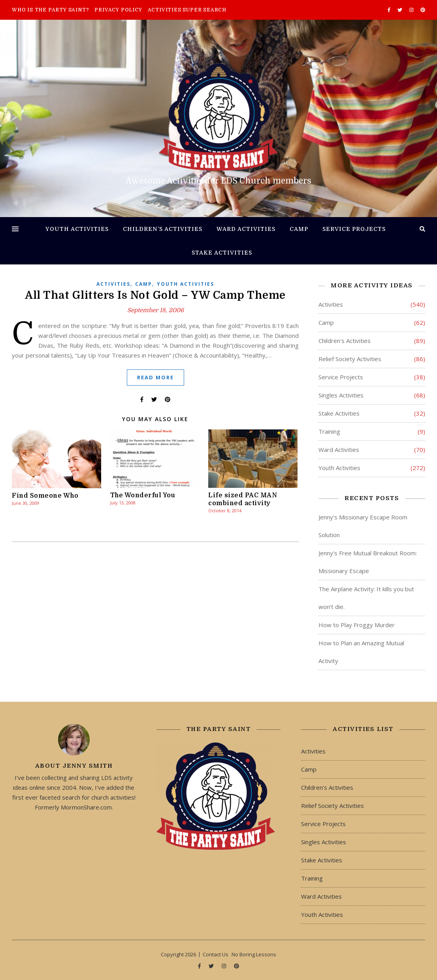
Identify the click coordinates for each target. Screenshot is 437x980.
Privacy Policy (118, 10)
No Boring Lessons (254, 954)
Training (329, 431)
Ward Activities (246, 229)
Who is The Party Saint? (50, 10)
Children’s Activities (163, 229)
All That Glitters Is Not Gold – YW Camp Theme (155, 295)
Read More (155, 377)
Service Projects (354, 229)
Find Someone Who (45, 496)
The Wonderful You (143, 495)
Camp (299, 229)
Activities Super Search (187, 10)
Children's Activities (345, 341)
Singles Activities (341, 395)
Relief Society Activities (350, 359)
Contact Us (216, 954)
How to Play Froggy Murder (357, 625)
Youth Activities (77, 229)
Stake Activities (222, 253)
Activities (113, 284)
